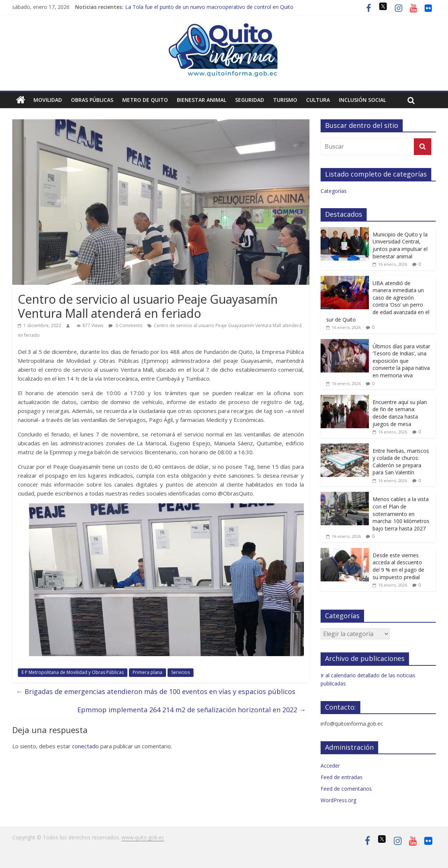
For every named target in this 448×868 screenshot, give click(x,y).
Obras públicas (92, 100)
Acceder (330, 766)
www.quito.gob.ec (143, 837)
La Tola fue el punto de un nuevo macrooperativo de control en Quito (209, 7)
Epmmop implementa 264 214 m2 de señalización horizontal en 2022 (191, 710)
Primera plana (147, 672)
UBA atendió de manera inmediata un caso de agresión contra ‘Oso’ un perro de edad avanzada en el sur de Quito (378, 301)
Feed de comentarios (346, 789)
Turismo (285, 100)
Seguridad (250, 100)
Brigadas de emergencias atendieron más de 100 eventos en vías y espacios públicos (156, 691)
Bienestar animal (202, 100)
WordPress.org (338, 800)
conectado (85, 746)
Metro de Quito (145, 100)
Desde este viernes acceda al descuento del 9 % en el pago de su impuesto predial (398, 566)
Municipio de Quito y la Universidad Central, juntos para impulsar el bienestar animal (400, 245)
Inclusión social (362, 100)
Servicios (181, 672)
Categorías (334, 191)
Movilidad (48, 100)
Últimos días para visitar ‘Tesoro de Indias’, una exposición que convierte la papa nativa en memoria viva (401, 361)
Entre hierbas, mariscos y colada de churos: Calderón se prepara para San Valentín (401, 462)
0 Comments (125, 325)
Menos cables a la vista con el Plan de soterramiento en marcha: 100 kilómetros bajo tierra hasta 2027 (401, 514)
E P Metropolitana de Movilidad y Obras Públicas (73, 672)
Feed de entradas (342, 777)
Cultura (318, 100)
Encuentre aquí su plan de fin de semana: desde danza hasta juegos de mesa (400, 413)
